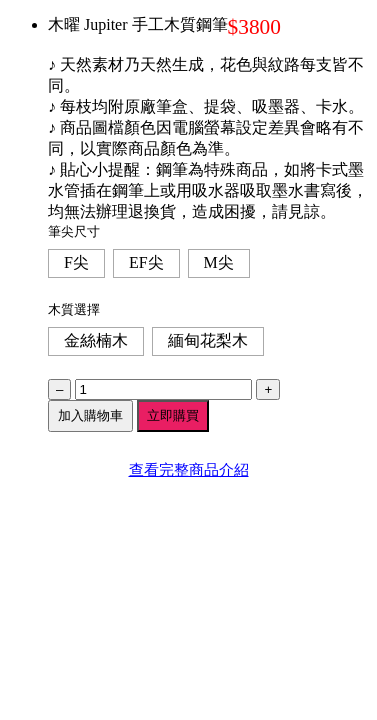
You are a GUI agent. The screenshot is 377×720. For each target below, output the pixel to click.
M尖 (219, 262)
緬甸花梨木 (208, 340)
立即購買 (173, 415)
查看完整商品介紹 (189, 469)
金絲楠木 (96, 340)
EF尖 (146, 262)
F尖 (76, 262)
